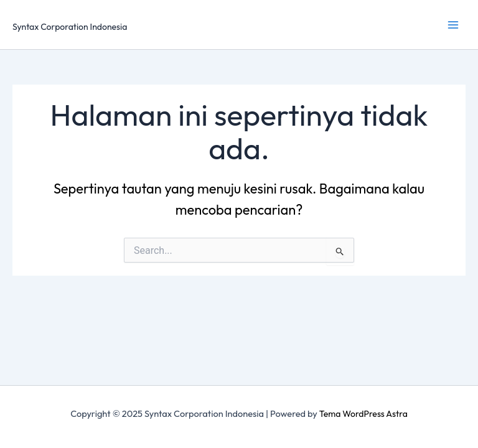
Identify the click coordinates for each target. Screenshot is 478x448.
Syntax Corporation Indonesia (70, 27)
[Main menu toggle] (453, 25)
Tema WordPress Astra (363, 414)
